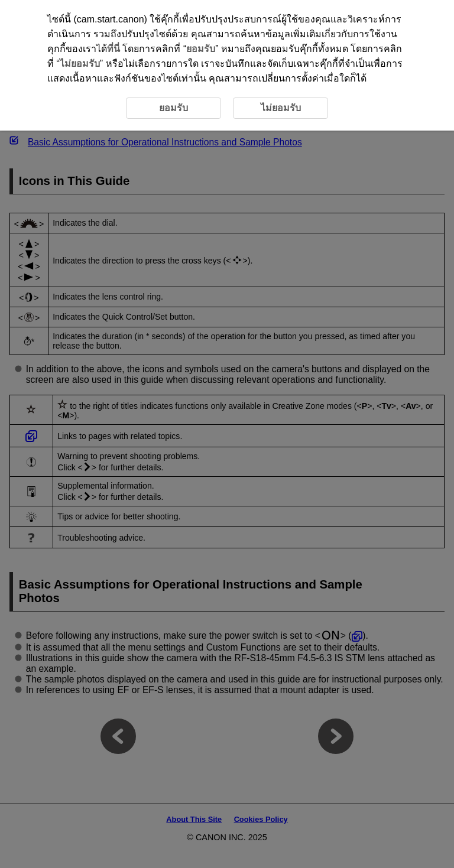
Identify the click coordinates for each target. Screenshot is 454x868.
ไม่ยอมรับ (80, 64)
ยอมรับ (201, 49)
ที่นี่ (113, 49)
